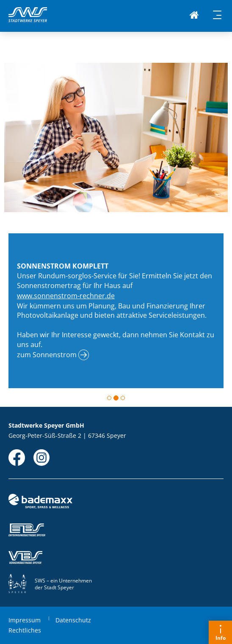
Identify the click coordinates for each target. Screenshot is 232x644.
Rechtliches (25, 630)
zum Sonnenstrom (47, 355)
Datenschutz (73, 620)
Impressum (25, 620)
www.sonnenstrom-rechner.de (66, 296)
